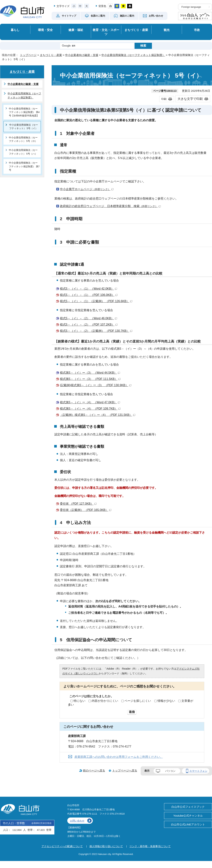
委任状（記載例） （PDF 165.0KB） (86, 510)
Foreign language (191, 7)
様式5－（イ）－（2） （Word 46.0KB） (88, 318)
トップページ (28, 55)
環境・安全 (45, 30)
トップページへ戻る (125, 770)
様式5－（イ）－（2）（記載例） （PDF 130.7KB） (96, 331)
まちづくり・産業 (136, 30)
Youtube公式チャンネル (188, 816)
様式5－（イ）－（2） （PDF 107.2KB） (89, 325)
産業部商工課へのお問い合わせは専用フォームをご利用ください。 (119, 757)
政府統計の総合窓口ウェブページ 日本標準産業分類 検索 (110, 206)
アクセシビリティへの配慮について (62, 846)
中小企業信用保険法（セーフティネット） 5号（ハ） (23, 152)
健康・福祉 (76, 30)
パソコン (170, 771)
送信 (132, 712)
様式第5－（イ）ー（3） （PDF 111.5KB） (90, 379)
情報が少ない (166, 701)
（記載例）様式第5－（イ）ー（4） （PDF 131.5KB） (98, 415)
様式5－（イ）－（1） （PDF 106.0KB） (89, 295)
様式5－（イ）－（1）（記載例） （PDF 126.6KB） (96, 301)
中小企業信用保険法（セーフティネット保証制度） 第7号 (24, 166)
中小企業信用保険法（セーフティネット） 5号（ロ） (23, 139)
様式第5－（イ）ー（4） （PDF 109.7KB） (90, 409)
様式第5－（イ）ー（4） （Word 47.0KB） (90, 402)
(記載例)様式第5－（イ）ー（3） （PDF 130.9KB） (96, 385)
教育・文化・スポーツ (106, 32)
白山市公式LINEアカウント (188, 824)
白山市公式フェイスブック (188, 807)
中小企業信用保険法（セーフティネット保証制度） (133, 55)
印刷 (164, 99)
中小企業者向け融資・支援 (82, 55)
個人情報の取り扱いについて (106, 846)
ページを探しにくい (138, 701)
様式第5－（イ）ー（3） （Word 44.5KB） (90, 373)
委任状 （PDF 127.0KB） (78, 504)
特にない (79, 701)
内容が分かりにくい (105, 701)
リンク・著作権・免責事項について (150, 846)
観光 (167, 30)
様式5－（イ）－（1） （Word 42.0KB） (88, 289)
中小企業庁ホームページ (87, 189)
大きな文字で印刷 (190, 99)
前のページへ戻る (94, 770)
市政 (197, 30)
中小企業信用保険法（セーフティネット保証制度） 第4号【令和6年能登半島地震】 (24, 112)
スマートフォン (198, 771)
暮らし (15, 30)
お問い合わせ (77, 821)
